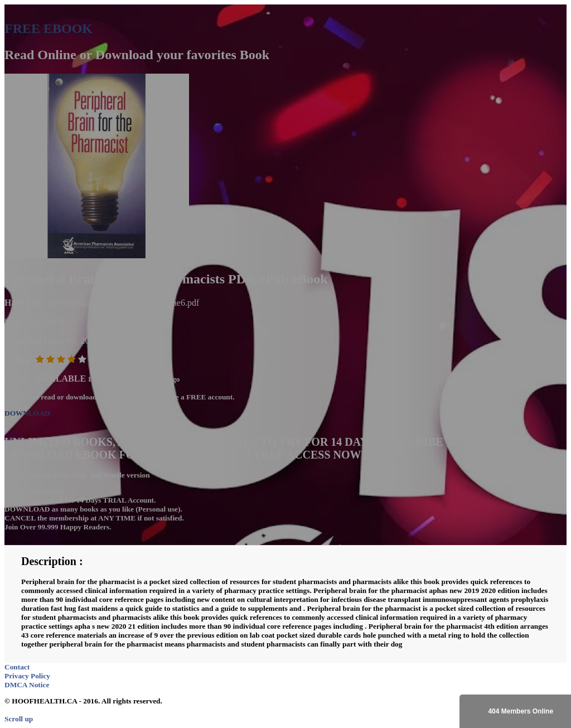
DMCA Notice (27, 685)
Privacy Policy (27, 676)
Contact (17, 667)
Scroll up (19, 719)
